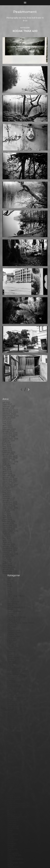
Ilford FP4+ (13, 679)
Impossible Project (16, 689)
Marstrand (12, 731)
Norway (11, 750)
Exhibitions (13, 631)
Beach (10, 574)
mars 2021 (7, 373)
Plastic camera (14, 768)
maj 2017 (7, 461)
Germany (12, 658)
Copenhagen (14, 605)
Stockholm (13, 808)
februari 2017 (9, 467)
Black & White (14, 580)
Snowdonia (13, 802)
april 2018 (7, 440)
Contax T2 (12, 603)
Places (11, 764)
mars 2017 (7, 465)
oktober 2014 (9, 520)
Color (10, 597)
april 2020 (7, 394)
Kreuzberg (13, 712)
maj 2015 (7, 507)
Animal (11, 568)
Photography (14, 760)
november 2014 (10, 518)
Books (10, 582)
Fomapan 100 (14, 641)
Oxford (11, 752)
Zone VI (11, 839)
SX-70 (10, 816)
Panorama (12, 754)
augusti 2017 (9, 455)
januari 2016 (8, 492)
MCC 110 (11, 733)
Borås (10, 583)
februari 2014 (9, 536)
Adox (10, 562)
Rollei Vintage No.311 (17, 785)
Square (11, 806)
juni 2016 (7, 482)
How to (11, 676)
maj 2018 (7, 438)
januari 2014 (8, 538)
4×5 (9, 551)
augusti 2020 (9, 386)
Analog (11, 566)
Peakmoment (25, 12)
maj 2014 (7, 530)
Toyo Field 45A (14, 823)
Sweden (11, 814)
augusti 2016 (9, 478)
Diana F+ (11, 618)
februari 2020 (9, 398)
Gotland (11, 662)
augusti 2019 (9, 409)
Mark (10, 729)
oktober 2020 (9, 382)
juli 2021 (6, 371)
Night (10, 741)
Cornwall (12, 607)
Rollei (10, 781)
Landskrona (13, 718)
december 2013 (10, 540)
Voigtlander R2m (16, 831)
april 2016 (7, 486)
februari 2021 (9, 374)
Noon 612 (12, 747)
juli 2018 (6, 434)
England (12, 630)
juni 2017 (7, 459)
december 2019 (10, 401)
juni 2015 (7, 505)
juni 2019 (7, 413)
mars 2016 (7, 488)
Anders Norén (29, 862)
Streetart (12, 812)
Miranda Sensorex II (17, 737)
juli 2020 (7, 388)
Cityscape (12, 595)
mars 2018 (7, 442)
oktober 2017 (9, 451)
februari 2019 (9, 421)
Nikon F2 (12, 743)
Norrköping (13, 749)
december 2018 (10, 424)
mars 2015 (7, 511)
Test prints (12, 818)
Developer (12, 616)
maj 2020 (7, 392)
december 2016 (10, 470)
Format (11, 647)
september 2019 (10, 407)
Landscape (13, 716)
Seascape (12, 793)
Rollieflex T (13, 789)
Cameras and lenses (17, 585)
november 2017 (10, 449)
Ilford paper (13, 685)
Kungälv (11, 714)
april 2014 (7, 532)
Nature (11, 739)
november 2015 (10, 495)
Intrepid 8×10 (14, 695)
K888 (10, 699)
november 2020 (10, 380)
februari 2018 (9, 444)
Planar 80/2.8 (14, 766)
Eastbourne (13, 626)
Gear (10, 656)
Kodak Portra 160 (16, 701)
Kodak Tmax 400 (16, 704)
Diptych (11, 620)
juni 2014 (7, 528)
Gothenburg (14, 660)
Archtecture (13, 570)
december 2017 (10, 447)
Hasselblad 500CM (16, 674)
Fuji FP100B (13, 651)
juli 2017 (6, 457)
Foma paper (13, 637)
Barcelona (12, 572)
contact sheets (14, 601)
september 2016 (10, 476)
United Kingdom (15, 827)
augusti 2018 (9, 432)
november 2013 (10, 541)
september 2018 (10, 430)
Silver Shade (13, 797)
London (11, 724)
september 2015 (10, 499)
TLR (9, 820)
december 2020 (10, 378)
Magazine (12, 726)
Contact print (14, 599)
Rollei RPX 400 (15, 783)
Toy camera (13, 822)
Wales (10, 833)
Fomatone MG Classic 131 (19, 645)
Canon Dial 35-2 (15, 589)
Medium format (15, 735)
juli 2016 (6, 480)
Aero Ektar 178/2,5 (16, 564)
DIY (9, 622)
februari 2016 (9, 490)
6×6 (9, 557)
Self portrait (13, 795)
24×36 (10, 549)
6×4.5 (10, 555)
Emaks (11, 628)
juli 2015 (6, 503)
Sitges (10, 798)
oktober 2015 (9, 497)
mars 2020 (8, 396)
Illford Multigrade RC (17, 687)
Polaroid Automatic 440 (19, 774)
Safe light (12, 791)
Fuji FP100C (13, 653)
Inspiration (12, 691)
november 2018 (10, 426)
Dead (10, 610)
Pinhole (11, 762)
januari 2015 (8, 515)
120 (9, 547)
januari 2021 (8, 376)
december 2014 (10, 517)
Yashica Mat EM (15, 837)
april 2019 (7, 417)
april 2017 (7, 463)
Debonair (12, 612)
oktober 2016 (9, 474)
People (11, 758)
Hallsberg (12, 672)
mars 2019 (7, 419)
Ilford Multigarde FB (17, 683)
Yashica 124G (13, 835)
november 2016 (10, 472)
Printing (11, 779)
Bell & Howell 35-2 (16, 576)
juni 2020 (7, 390)
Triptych (11, 825)
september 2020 (11, 384)
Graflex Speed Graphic (18, 666)
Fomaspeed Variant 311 (18, 643)
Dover (10, 624)
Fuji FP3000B (14, 655)
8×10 (10, 560)
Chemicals (12, 593)
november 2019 (10, 403)
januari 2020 (9, 399)
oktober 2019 (9, 405)
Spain (10, 804)
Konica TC (12, 710)
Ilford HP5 (12, 681)
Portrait (11, 777)
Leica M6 (11, 722)
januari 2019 (8, 422)
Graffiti (11, 664)
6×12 (9, 553)
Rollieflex (12, 787)
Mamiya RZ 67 (14, 727)
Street (10, 810)
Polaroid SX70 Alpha (17, 775)
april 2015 (7, 509)
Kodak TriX (13, 706)
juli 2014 (6, 526)
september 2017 (10, 453)
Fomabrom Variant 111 (18, 639)
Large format (14, 720)
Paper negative (15, 756)
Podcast (11, 770)
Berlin (10, 578)
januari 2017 (8, 469)
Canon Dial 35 (14, 587)
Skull (10, 800)
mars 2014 (7, 534)
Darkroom (12, 608)
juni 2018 (7, 436)
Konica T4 (12, 708)
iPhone (11, 697)
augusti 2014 (9, 524)
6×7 (9, 559)
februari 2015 (9, 513)
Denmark (12, 614)
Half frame (12, 670)
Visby (10, 829)
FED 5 (10, 633)
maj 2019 (7, 415)
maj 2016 (7, 484)
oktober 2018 (9, 428)
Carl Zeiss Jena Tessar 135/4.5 (21, 591)
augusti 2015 (9, 501)
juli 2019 (6, 411)
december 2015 (10, 494)
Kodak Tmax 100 (15, 702)
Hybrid (11, 678)
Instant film (13, 693)
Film (9, 635)
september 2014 (10, 522)
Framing (11, 649)
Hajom (11, 668)
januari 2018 (8, 446)
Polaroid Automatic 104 (18, 772)
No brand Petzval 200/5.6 (19, 745)
